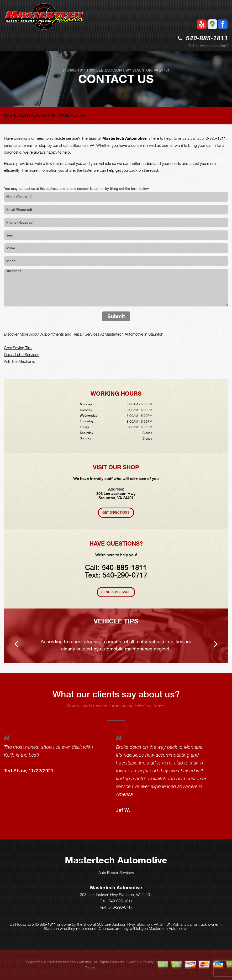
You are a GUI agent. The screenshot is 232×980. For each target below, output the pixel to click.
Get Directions (116, 513)
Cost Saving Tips (18, 348)
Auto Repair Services (116, 873)
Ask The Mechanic (20, 361)
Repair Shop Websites (74, 962)
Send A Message (116, 592)
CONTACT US (72, 115)
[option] (116, 636)
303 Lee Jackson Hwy (110, 70)
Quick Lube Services (22, 354)
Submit (116, 316)
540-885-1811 (207, 38)
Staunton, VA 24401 (151, 70)
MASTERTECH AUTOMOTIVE (30, 115)
